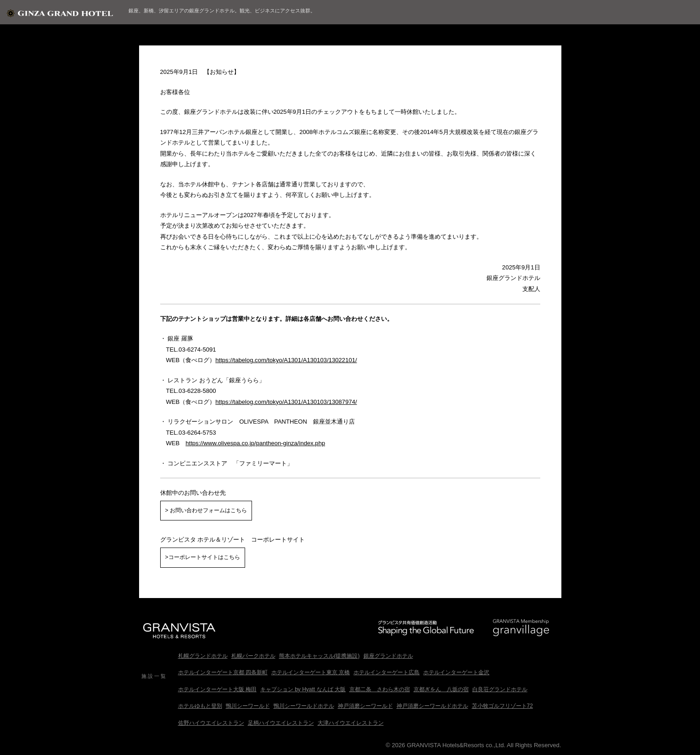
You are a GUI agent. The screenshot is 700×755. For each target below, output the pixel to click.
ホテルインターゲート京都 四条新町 (223, 672)
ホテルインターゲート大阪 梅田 (217, 689)
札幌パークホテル (253, 656)
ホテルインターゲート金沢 (456, 672)
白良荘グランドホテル (500, 689)
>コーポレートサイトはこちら (203, 557)
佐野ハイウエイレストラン (211, 723)
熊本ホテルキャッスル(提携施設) (319, 656)
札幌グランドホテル (203, 656)
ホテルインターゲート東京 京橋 (311, 672)
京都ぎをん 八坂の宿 (441, 689)
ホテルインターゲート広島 (386, 672)
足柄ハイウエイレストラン (281, 723)
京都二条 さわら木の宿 (380, 689)
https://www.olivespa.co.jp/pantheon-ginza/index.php (255, 443)
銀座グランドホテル (388, 656)
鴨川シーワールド (248, 706)
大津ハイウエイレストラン (351, 723)
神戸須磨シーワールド (365, 706)
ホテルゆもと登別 (200, 706)
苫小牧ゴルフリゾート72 (502, 706)
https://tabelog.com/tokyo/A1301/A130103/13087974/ (286, 402)
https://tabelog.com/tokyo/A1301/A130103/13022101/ (286, 360)
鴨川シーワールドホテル (304, 706)
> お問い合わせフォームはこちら (206, 510)
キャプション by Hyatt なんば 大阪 (303, 689)
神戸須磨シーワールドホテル (432, 706)
